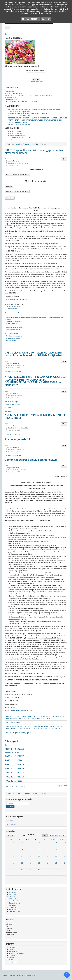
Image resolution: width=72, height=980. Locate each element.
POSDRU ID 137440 (14, 749)
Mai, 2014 (12, 905)
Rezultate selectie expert (14, 336)
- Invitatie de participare (13, 307)
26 (65, 863)
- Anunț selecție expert (13, 330)
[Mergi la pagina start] (7, 786)
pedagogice (13, 962)
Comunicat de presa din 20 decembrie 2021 (31, 460)
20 (14, 863)
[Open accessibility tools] (67, 975)
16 (39, 856)
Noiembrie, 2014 (15, 901)
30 (14, 842)
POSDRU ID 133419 (14, 768)
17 (48, 856)
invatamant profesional (17, 953)
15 (31, 856)
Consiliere (10, 198)
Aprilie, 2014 (13, 907)
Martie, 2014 (13, 909)
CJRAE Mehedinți (11, 100)
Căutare (10, 807)
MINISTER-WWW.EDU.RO (14, 93)
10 (48, 849)
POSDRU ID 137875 (14, 764)
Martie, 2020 (13, 892)
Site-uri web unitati (11, 97)
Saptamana (53, 835)
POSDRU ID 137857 (14, 756)
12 (65, 849)
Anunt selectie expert (12, 402)
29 (31, 870)
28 (22, 870)
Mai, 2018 (12, 895)
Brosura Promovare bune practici (16, 313)
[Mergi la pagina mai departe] (17, 786)
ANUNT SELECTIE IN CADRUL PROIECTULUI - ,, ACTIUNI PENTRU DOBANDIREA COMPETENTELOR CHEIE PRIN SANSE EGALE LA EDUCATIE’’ (35, 717)
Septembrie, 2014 (15, 903)
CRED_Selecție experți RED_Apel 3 (18, 733)
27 (14, 870)
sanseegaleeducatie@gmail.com (45, 546)
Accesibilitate (9, 91)
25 (56, 863)
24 (48, 863)
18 (56, 856)
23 (39, 863)
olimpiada (12, 956)
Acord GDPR (9, 408)
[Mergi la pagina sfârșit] (22, 786)
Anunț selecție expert (13, 338)
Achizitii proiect (11, 340)
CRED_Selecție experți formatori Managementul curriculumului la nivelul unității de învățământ (34, 354)
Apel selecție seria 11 (17, 439)
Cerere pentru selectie (12, 405)
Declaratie (8, 411)
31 (22, 842)
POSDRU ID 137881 (14, 760)
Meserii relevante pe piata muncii (17, 174)
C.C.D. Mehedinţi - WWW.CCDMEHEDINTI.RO (21, 102)
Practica (9, 186)
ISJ (6, 745)
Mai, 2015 (12, 897)
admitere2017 (14, 951)
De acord (46, 19)
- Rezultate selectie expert (14, 328)
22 (31, 863)
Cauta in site (6, 802)
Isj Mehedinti (10, 820)
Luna (45, 835)
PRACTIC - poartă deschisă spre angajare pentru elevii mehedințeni (34, 151)
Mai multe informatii (31, 19)
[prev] (8, 835)
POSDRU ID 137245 (14, 773)
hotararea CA (13, 947)
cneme (11, 949)
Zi (59, 835)
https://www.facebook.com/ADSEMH (36, 541)
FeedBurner (39, 82)
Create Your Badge (11, 824)
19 (65, 856)
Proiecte (16, 161)
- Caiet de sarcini (11, 309)
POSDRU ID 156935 (14, 781)
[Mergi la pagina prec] (12, 786)
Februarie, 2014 (14, 911)
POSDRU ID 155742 (14, 777)
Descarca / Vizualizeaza (13, 372)
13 (14, 856)
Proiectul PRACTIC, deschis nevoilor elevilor (20, 334)
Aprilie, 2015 (13, 899)
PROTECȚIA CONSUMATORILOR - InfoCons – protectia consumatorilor (29, 95)
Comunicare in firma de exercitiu (17, 192)
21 (22, 863)
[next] (13, 835)
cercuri (11, 960)
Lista (63, 835)
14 (22, 856)
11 (56, 849)
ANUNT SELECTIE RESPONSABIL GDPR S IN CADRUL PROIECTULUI (35, 416)
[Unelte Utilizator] (64, 159)
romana (12, 958)
